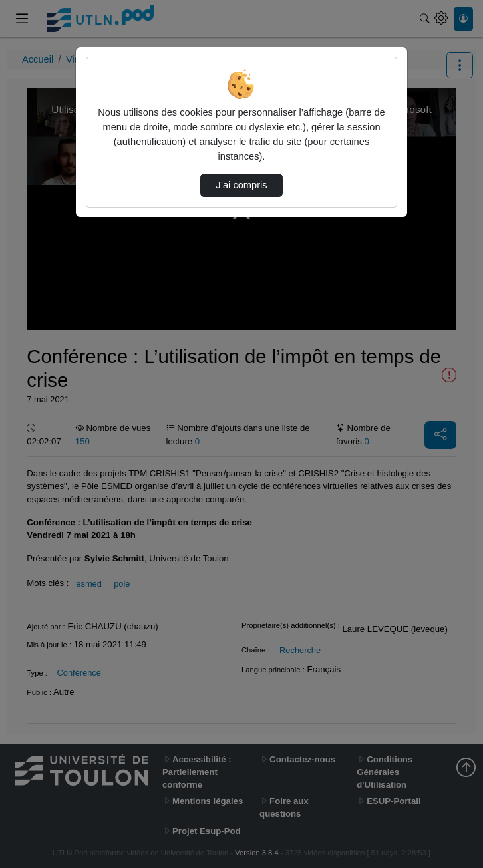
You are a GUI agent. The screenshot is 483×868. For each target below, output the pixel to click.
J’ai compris (241, 185)
